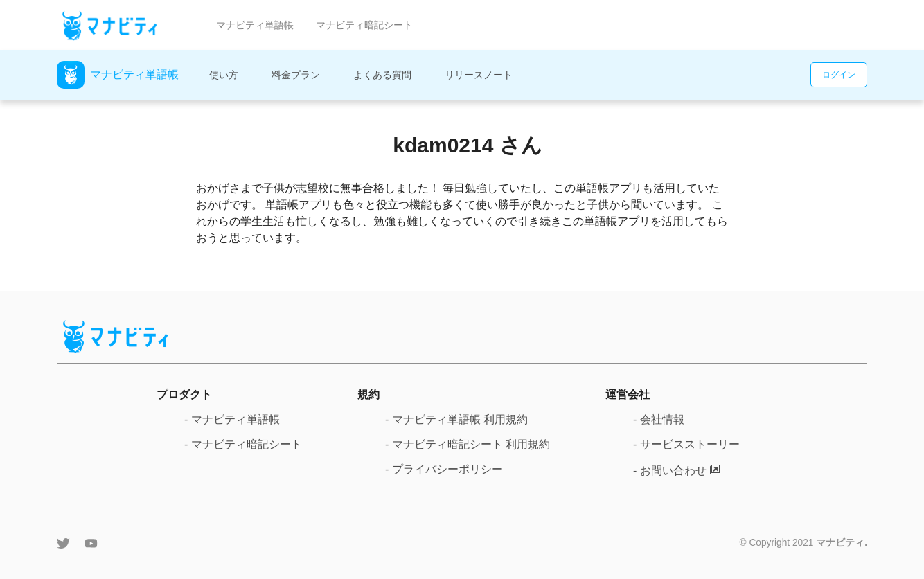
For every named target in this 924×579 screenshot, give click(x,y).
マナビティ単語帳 (255, 25)
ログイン (839, 75)
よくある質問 (382, 75)
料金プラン (296, 75)
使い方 (224, 75)
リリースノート (479, 75)
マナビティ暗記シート (364, 25)
